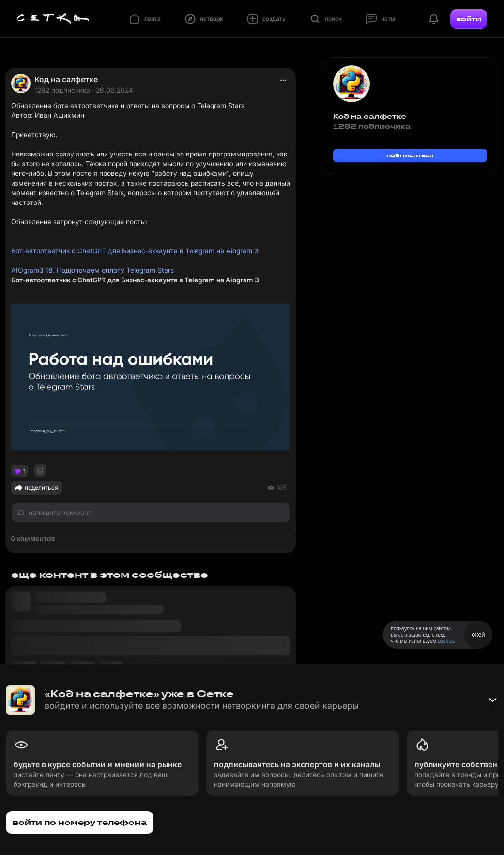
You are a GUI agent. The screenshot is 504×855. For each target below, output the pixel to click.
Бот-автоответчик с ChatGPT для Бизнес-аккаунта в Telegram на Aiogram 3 (135, 251)
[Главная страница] (53, 19)
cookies (446, 641)
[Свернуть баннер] (492, 700)
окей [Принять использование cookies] (478, 634)
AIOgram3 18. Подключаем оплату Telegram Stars (92, 270)
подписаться (410, 155)
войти (469, 19)
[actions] (283, 80)
